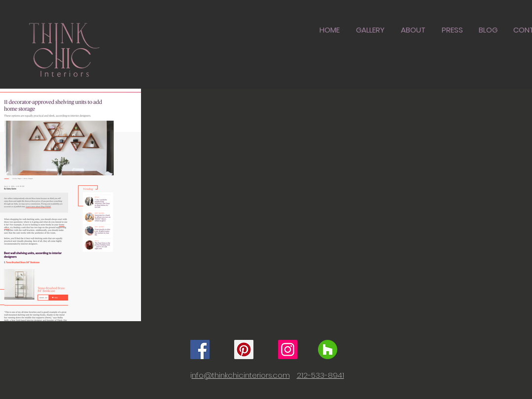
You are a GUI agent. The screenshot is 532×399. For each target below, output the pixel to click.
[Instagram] (288, 349)
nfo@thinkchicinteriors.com (241, 375)
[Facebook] (200, 349)
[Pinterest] (244, 349)
